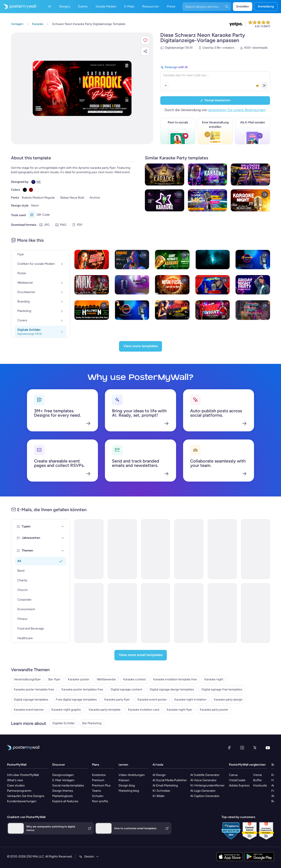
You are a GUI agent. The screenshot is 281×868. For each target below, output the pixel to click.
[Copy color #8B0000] (31, 190)
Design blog (127, 785)
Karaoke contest (134, 679)
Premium (98, 780)
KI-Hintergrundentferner (207, 785)
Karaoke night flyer (179, 710)
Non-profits (100, 801)
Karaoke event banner (29, 710)
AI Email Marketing (165, 785)
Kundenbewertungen (22, 801)
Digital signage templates (31, 700)
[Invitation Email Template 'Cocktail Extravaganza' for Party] (189, 613)
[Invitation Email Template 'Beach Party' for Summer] (122, 613)
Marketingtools (63, 796)
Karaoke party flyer (117, 700)
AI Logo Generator (203, 791)
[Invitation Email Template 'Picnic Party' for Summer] (189, 549)
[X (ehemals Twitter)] (255, 748)
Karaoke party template (105, 710)
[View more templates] (140, 346)
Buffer (258, 780)
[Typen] (63, 526)
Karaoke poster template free (34, 689)
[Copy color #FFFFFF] (37, 190)
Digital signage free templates (222, 689)
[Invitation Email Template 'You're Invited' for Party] (256, 613)
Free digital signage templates (76, 700)
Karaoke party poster (214, 710)
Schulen (98, 796)
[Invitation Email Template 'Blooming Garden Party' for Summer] (89, 613)
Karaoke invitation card (144, 710)
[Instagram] (242, 748)
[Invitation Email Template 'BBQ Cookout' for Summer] (156, 613)
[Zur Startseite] (18, 7)
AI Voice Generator (204, 780)
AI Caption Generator (205, 796)
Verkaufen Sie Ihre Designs (26, 796)
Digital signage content (126, 689)
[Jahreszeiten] (63, 538)
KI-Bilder (159, 796)
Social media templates (68, 785)
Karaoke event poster (152, 700)
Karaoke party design (228, 700)
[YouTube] (268, 748)
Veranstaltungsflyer (27, 679)
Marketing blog (129, 791)
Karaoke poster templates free (82, 689)
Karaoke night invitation (190, 700)
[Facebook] (229, 748)
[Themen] (63, 551)
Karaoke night (214, 679)
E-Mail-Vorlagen (63, 780)
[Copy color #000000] (25, 190)
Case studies (16, 785)
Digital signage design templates (172, 689)
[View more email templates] (141, 655)
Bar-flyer (54, 679)
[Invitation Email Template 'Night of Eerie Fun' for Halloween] (222, 613)
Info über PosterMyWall (23, 775)
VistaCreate (237, 780)
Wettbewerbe (106, 679)
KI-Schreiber (161, 791)
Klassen (124, 780)
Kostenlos (99, 775)
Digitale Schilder (64, 723)
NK (39, 182)
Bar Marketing (92, 723)
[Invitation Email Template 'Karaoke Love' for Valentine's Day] (122, 549)
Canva (233, 775)
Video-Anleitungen (132, 775)
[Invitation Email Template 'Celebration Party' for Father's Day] (89, 549)
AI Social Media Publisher (170, 780)
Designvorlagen (63, 775)
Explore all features (65, 801)
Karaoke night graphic (66, 710)
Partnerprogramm (19, 791)
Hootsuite (260, 785)
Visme (258, 775)
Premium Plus (101, 785)
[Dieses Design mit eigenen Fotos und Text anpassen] (82, 88)
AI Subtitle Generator (205, 775)
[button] (145, 40)
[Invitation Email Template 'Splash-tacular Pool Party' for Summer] (256, 549)
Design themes (63, 791)
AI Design (159, 775)
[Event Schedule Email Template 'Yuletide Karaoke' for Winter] (222, 549)
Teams (96, 791)
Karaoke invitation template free (175, 679)
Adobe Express (239, 785)
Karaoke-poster (79, 679)
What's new (15, 780)
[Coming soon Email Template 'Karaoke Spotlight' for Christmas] (156, 549)
